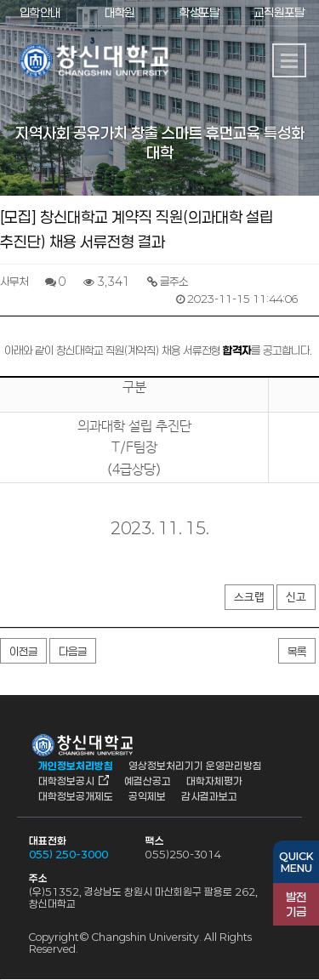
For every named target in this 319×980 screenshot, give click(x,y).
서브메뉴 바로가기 (0, 0)
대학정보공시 (66, 781)
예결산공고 (148, 781)
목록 (297, 652)
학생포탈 (199, 12)
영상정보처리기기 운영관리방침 (195, 766)
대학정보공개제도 (76, 796)
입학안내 (40, 12)
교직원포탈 (279, 12)
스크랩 (249, 598)
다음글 (73, 652)
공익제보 (147, 796)
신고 (296, 598)
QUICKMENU (296, 862)
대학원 (120, 12)
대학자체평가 (214, 781)
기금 (296, 904)
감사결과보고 (209, 796)
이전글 (23, 652)
